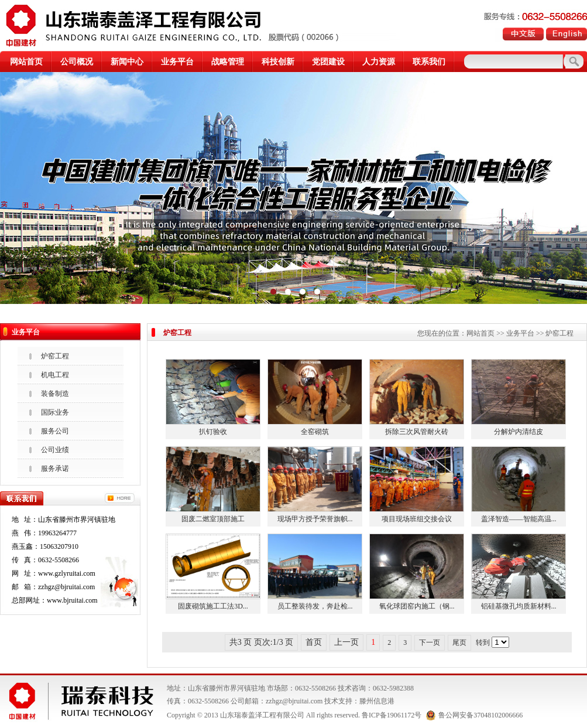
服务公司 (55, 431)
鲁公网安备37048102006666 (474, 715)
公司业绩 (55, 450)
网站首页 (26, 62)
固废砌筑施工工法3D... (213, 606)
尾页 (459, 642)
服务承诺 (55, 469)
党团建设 (328, 62)
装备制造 (55, 394)
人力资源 (379, 62)
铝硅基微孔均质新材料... (519, 606)
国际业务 (55, 412)
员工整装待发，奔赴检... (315, 606)
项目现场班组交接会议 (417, 519)
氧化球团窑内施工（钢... (417, 606)
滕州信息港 (377, 701)
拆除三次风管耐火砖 (417, 432)
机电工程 (55, 375)
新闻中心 (127, 62)
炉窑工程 (55, 356)
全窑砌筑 (315, 432)
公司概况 (77, 62)
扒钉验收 (213, 432)
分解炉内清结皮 (519, 432)
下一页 (430, 642)
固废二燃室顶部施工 (213, 519)
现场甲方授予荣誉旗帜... (315, 519)
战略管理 (228, 62)
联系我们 (429, 62)
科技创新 (278, 62)
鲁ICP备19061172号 (392, 715)
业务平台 (177, 62)
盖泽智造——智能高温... (519, 519)
